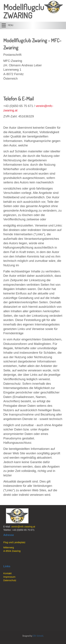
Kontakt (7, 573)
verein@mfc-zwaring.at (23, 527)
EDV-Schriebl (38, 636)
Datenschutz (10, 580)
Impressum (9, 577)
